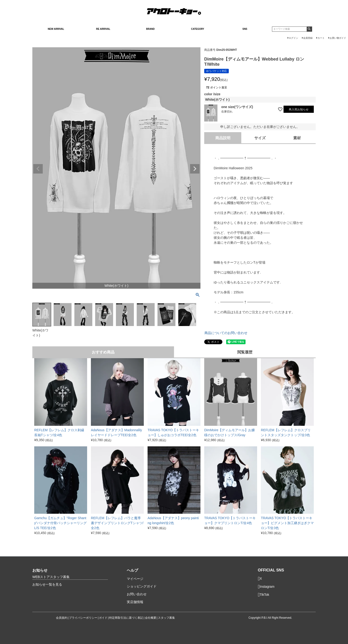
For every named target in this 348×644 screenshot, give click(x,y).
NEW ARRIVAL (56, 29)
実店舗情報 (135, 602)
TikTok (263, 595)
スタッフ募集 (166, 618)
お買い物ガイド (338, 38)
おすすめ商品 (103, 352)
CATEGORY (198, 29)
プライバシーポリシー (83, 618)
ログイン (293, 38)
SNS (245, 29)
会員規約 (62, 618)
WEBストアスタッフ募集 (51, 577)
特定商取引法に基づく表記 (126, 618)
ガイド (103, 618)
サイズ (260, 138)
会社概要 (151, 618)
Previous (38, 169)
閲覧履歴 (245, 352)
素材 (297, 138)
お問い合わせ (137, 594)
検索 (309, 29)
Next (195, 169)
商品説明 (223, 138)
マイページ (135, 579)
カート (321, 38)
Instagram (266, 587)
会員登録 (308, 38)
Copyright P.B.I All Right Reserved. (270, 618)
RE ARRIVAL (103, 29)
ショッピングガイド (142, 586)
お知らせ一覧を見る (47, 584)
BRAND (150, 29)
